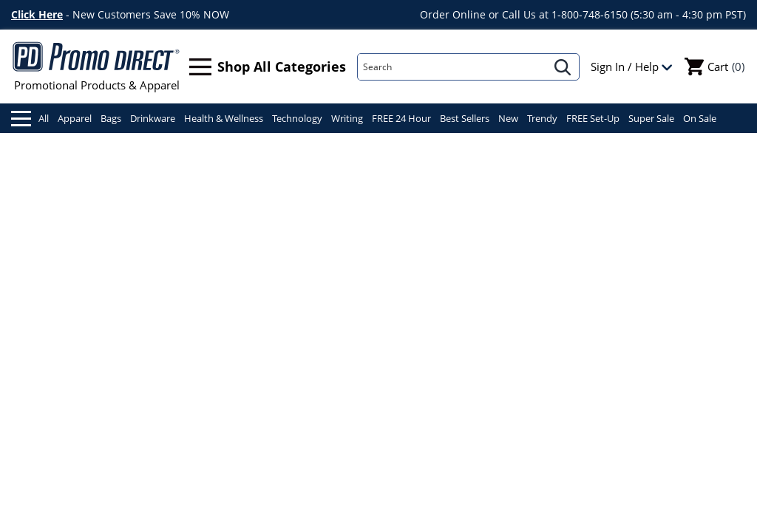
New (508, 118)
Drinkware (153, 118)
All (30, 119)
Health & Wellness (224, 118)
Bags (111, 118)
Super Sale (651, 118)
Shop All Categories (268, 67)
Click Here (37, 14)
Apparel (75, 118)
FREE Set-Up (593, 118)
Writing (347, 118)
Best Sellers (465, 118)
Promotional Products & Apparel (96, 66)
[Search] (452, 67)
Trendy (542, 118)
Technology (297, 118)
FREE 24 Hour (401, 118)
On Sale (700, 118)
